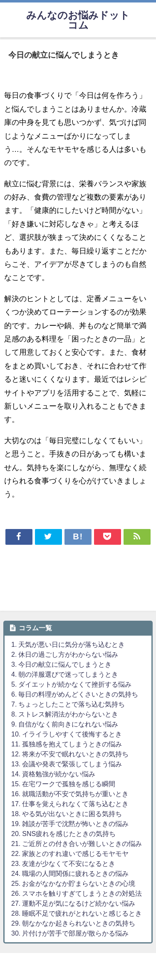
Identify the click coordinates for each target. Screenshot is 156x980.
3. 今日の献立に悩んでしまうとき (61, 664)
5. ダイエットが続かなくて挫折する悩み (71, 684)
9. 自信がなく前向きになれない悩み (65, 724)
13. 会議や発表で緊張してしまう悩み (67, 764)
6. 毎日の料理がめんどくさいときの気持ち (75, 694)
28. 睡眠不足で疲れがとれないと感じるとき (77, 913)
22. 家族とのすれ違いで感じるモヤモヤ (70, 853)
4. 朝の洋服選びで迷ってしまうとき (65, 674)
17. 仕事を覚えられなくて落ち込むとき (70, 804)
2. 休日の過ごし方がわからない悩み (65, 654)
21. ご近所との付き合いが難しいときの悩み (77, 843)
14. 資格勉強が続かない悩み (53, 774)
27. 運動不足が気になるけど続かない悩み (73, 903)
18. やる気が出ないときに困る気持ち (67, 814)
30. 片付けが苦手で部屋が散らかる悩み (70, 933)
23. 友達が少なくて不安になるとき (63, 863)
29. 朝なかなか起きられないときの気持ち (73, 923)
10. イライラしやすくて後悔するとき (67, 734)
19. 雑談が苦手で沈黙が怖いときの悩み (70, 824)
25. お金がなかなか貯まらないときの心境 (73, 883)
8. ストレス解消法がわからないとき (65, 714)
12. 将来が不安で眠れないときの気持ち (70, 754)
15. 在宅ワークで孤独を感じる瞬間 (63, 784)
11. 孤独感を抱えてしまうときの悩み (67, 744)
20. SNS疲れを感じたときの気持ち (63, 834)
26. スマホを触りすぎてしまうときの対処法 (77, 893)
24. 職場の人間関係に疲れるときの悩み (70, 873)
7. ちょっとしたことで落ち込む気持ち (68, 704)
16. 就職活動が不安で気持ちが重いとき (70, 794)
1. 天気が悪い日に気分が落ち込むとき (68, 644)
